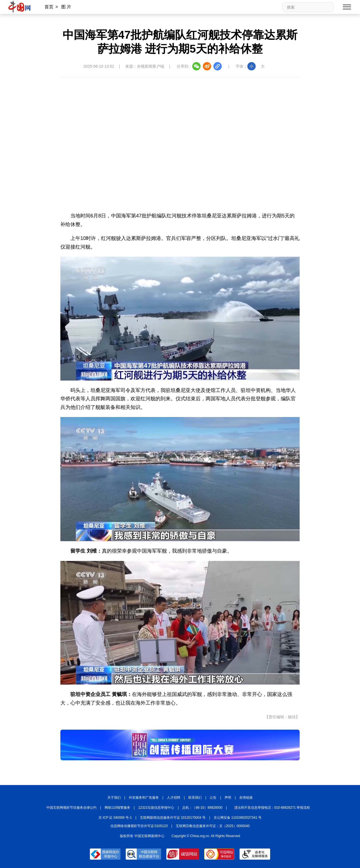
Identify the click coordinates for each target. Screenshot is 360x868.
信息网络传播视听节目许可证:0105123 (139, 826)
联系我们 (195, 798)
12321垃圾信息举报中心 (156, 808)
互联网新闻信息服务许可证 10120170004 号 (173, 818)
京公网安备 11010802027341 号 (238, 818)
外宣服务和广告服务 (144, 798)
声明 (228, 798)
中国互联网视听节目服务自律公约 (71, 808)
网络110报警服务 (117, 808)
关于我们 (114, 798)
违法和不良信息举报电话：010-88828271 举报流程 (272, 808)
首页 (49, 7)
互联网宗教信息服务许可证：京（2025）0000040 (213, 826)
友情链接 (246, 798)
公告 (213, 798)
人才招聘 (174, 798)
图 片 (66, 7)
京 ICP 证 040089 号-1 (115, 818)
